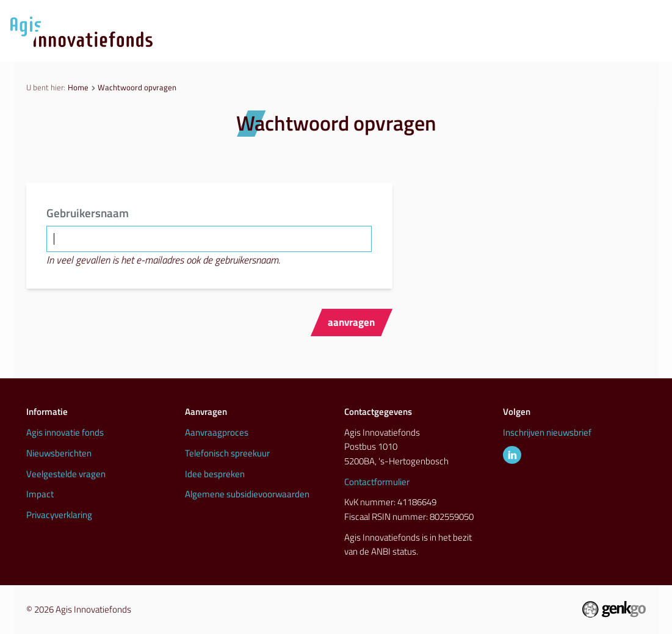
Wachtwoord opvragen (137, 88)
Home (78, 88)
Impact (40, 494)
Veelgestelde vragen (66, 474)
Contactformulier (377, 482)
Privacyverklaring (59, 515)
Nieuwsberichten (59, 453)
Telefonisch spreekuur (227, 453)
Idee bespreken (215, 474)
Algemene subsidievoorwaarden (247, 494)
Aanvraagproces (295, 46)
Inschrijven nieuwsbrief (547, 432)
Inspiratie (530, 46)
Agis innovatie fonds (65, 432)
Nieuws (379, 46)
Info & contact (615, 46)
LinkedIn (512, 455)
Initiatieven (452, 46)
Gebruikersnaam (88, 213)
